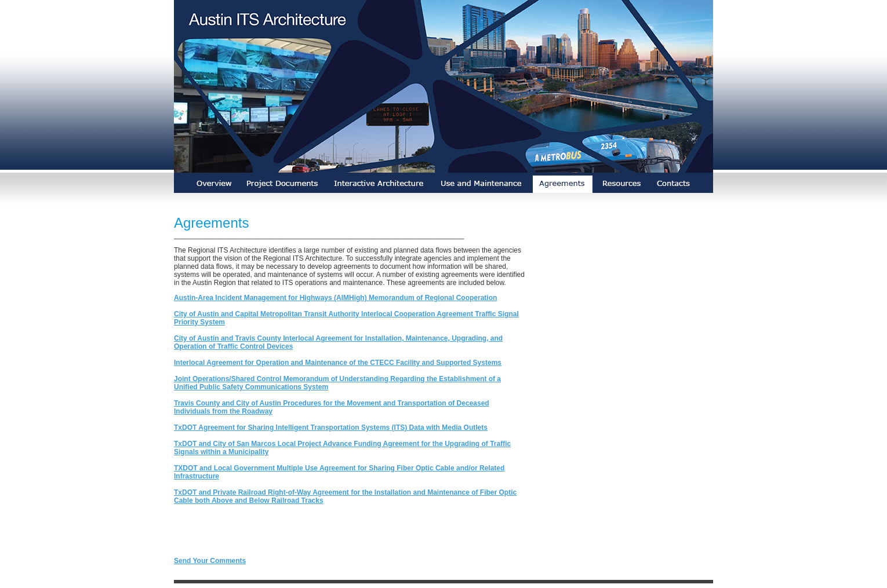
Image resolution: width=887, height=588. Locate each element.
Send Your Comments (210, 561)
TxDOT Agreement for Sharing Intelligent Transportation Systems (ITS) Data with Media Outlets (331, 428)
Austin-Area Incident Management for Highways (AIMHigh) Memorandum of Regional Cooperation (335, 298)
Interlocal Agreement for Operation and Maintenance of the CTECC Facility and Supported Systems (338, 363)
